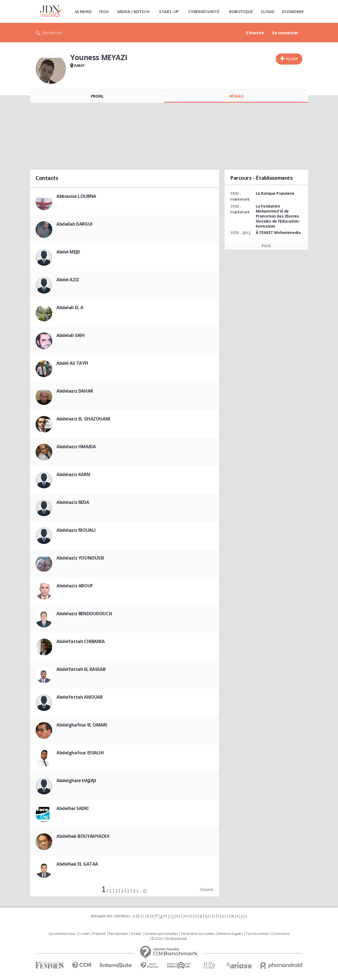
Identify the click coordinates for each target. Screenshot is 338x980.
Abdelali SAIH (71, 335)
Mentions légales (230, 934)
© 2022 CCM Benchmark (169, 939)
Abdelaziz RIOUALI (76, 530)
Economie (293, 11)
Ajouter (292, 59)
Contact (84, 934)
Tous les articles (257, 934)
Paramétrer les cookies (198, 934)
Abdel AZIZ (68, 280)
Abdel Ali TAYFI (72, 363)
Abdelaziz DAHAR (75, 391)
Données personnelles (161, 934)
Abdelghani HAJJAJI (76, 780)
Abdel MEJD (68, 252)
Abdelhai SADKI (72, 808)
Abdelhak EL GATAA (77, 864)
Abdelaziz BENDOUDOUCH (84, 614)
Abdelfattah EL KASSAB (81, 669)
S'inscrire (255, 33)
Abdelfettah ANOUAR (79, 697)
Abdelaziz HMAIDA (76, 447)
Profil (97, 96)
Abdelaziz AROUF (75, 586)
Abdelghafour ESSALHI (80, 753)
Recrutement (118, 934)
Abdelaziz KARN (73, 474)
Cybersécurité (204, 11)
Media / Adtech (133, 11)
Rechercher (52, 33)
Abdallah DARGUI (74, 224)
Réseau (236, 96)
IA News (83, 11)
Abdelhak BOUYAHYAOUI (83, 836)
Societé (136, 934)
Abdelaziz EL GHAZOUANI (83, 419)
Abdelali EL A (70, 307)
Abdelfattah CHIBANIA (81, 641)
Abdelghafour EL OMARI (82, 725)
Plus (266, 246)
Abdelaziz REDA (73, 502)
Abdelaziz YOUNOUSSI (80, 558)
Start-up (169, 11)
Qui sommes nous (62, 934)
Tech (104, 11)
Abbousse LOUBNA (76, 196)
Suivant (206, 890)
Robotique (241, 11)
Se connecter (285, 33)
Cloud (268, 11)
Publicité (99, 934)
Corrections (281, 934)
